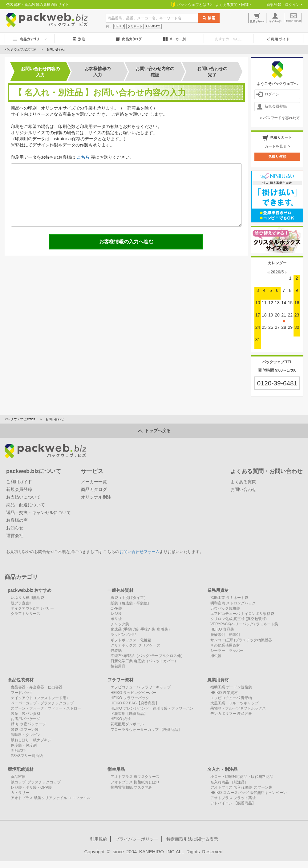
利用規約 (99, 839)
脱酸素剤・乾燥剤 (225, 635)
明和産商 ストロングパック (233, 603)
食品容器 (18, 777)
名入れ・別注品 (222, 769)
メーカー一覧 (94, 482)
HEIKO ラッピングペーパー (134, 693)
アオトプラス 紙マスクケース (135, 777)
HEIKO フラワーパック (130, 698)
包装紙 (116, 651)
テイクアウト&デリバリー (32, 608)
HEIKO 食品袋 (222, 629)
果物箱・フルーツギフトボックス (238, 708)
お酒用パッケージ (26, 719)
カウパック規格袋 (225, 608)
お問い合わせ (243, 489)
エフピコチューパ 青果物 (231, 698)
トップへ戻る (154, 431)
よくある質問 (243, 482)
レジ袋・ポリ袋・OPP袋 (31, 787)
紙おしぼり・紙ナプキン (31, 740)
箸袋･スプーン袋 (25, 730)
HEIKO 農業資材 (224, 693)
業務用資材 (218, 590)
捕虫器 (216, 656)
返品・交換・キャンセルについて (38, 512)
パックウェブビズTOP (20, 419)
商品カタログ (94, 489)
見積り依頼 (277, 157)
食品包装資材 (21, 680)
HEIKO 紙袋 (121, 719)
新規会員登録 (272, 107)
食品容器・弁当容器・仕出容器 (37, 687)
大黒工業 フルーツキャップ (234, 703)
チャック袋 (120, 624)
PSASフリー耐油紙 (27, 756)
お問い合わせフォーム (140, 552)
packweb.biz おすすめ (30, 590)
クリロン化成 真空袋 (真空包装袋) (239, 619)
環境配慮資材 (21, 769)
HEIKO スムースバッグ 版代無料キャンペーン (249, 793)
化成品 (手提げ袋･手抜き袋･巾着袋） (141, 629)
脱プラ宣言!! (21, 603)
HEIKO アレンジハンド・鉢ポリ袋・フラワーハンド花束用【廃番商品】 (152, 711)
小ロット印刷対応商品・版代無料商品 (242, 777)
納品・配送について (26, 505)
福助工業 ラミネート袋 (229, 598)
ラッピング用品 (124, 635)
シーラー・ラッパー (227, 651)
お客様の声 (17, 520)
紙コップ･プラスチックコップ (36, 782)
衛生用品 (116, 769)
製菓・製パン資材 (26, 714)
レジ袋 (116, 614)
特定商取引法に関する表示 (192, 839)
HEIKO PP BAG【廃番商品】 (135, 703)
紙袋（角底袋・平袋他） (131, 603)
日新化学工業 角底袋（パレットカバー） (144, 661)
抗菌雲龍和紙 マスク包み (131, 787)
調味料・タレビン (26, 735)
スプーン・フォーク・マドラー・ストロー (46, 708)
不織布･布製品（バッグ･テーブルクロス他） (148, 656)
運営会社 (15, 536)
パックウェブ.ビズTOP (20, 49)
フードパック (22, 693)
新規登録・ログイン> (284, 5)
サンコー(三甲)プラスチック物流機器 (241, 640)
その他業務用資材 (225, 645)
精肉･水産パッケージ (28, 724)
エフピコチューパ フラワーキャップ (141, 687)
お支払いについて (23, 497)
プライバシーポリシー (137, 839)
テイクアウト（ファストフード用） (40, 698)
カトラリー (20, 793)
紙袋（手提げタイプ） (129, 598)
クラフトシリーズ (26, 614)
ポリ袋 (116, 619)
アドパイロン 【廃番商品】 (233, 803)
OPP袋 (116, 608)
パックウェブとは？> (192, 5)
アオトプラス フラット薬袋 (233, 798)
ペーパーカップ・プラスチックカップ (42, 703)
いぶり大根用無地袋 (27, 598)
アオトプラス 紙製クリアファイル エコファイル (51, 798)
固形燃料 (18, 751)
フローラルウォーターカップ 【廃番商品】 (146, 730)
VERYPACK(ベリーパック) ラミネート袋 (244, 624)
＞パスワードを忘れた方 (280, 118)
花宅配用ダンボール (127, 724)
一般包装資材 (120, 590)
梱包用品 (118, 666)
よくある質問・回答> (233, 5)
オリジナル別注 (96, 497)
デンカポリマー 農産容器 (231, 714)
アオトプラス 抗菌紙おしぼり (135, 782)
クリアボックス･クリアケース (136, 645)
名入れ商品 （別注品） (229, 782)
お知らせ (15, 528)
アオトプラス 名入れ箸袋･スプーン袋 (241, 787)
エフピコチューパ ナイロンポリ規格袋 (242, 614)
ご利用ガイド (19, 482)
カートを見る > (277, 146)
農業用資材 (218, 680)
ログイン (268, 94)
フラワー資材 (120, 680)
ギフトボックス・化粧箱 (131, 640)
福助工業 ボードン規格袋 (231, 687)
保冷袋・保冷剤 (24, 745)
